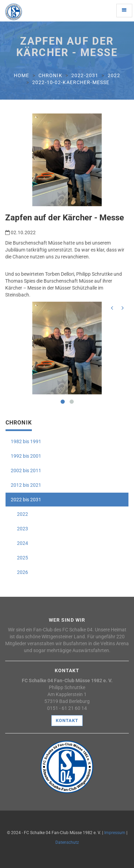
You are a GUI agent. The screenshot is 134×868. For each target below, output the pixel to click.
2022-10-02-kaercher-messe (71, 82)
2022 (114, 75)
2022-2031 (85, 75)
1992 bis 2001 (26, 456)
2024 (19, 543)
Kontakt (67, 720)
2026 (19, 572)
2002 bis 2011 (26, 470)
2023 (19, 529)
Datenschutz (67, 842)
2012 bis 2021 (26, 485)
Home (21, 75)
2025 (19, 558)
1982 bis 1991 (26, 441)
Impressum (115, 833)
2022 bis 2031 (26, 500)
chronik (50, 75)
